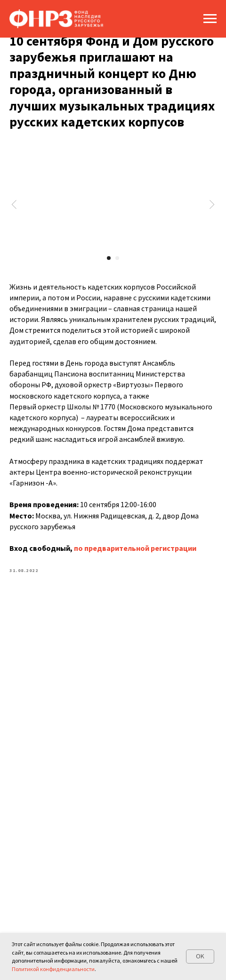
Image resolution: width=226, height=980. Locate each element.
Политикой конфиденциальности (53, 969)
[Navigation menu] (210, 19)
